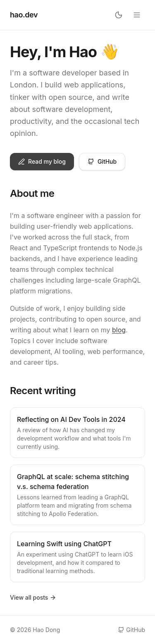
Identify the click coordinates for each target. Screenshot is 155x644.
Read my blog (42, 161)
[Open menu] (137, 15)
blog (119, 330)
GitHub (102, 161)
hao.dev (24, 15)
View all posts (33, 597)
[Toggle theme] (119, 15)
